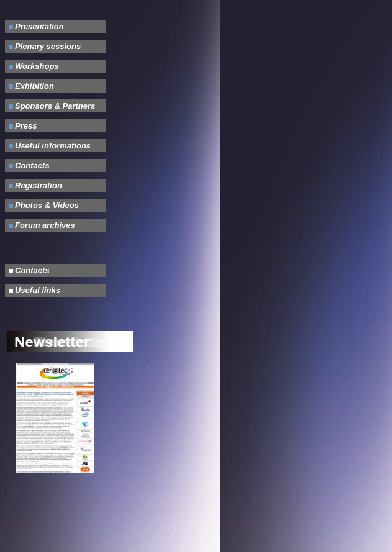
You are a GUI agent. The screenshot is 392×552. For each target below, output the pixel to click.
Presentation (39, 26)
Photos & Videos (47, 205)
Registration (39, 185)
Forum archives (45, 225)
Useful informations (53, 146)
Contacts (32, 165)
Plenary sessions (48, 46)
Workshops (37, 66)
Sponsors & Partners (55, 106)
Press (26, 126)
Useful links (38, 290)
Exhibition (34, 86)
